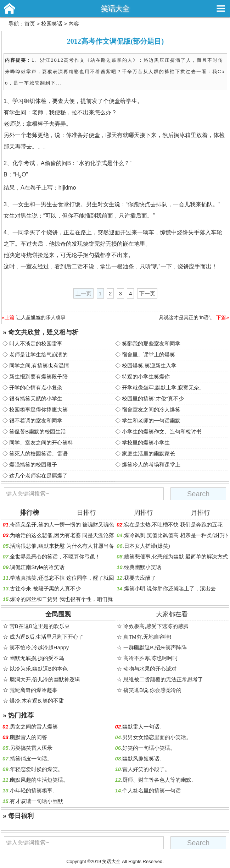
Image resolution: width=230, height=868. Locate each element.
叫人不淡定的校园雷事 (36, 343)
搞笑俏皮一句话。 (31, 758)
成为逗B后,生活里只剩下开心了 (47, 637)
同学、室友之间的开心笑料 (41, 443)
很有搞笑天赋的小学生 (36, 398)
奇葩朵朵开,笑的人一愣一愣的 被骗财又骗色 (62, 525)
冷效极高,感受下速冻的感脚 (156, 626)
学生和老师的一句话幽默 (151, 421)
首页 (30, 24)
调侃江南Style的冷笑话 (37, 567)
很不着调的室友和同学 (36, 421)
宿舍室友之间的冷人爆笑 (151, 410)
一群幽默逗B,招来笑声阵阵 (155, 647)
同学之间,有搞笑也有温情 (39, 365)
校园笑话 (52, 24)
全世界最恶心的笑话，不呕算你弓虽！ (55, 556)
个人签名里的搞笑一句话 (152, 790)
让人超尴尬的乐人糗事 (41, 317)
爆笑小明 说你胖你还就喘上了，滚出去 (170, 588)
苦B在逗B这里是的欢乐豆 (40, 626)
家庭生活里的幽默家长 (148, 454)
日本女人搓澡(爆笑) (147, 546)
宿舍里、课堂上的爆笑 (148, 354)
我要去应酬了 (140, 578)
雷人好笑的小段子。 (146, 769)
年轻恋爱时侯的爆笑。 (37, 769)
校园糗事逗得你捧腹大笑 (38, 410)
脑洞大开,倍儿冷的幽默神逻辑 (45, 679)
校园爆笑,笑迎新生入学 (149, 365)
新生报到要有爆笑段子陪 (38, 376)
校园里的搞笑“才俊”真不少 (153, 398)
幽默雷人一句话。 (144, 727)
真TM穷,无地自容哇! (147, 637)
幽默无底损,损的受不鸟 (37, 658)
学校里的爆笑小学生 (146, 443)
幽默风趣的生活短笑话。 (39, 780)
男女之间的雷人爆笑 (34, 727)
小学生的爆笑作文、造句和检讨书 (162, 432)
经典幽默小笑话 (143, 567)
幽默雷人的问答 (29, 737)
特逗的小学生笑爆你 (146, 376)
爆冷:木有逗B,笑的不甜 (37, 701)
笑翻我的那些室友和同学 (151, 343)
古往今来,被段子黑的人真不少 (45, 588)
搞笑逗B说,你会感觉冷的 (152, 690)
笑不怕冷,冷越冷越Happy (39, 647)
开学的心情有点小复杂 (36, 387)
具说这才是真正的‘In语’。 (187, 317)
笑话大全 (115, 8)
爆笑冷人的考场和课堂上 (151, 465)
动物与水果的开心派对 (150, 669)
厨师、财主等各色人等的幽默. (158, 780)
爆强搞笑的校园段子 (33, 465)
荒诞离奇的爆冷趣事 (33, 690)
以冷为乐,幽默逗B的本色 (39, 669)
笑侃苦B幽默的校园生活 (38, 432)
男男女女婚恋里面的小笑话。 (157, 737)
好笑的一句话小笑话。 (149, 748)
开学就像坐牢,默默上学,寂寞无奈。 (163, 387)
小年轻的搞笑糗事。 (34, 790)
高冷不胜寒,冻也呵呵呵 (151, 658)
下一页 (147, 293)
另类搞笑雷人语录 (31, 748)
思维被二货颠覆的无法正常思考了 (163, 679)
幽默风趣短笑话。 (144, 758)
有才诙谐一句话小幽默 (37, 801)
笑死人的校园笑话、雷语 (38, 454)
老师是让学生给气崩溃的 (38, 354)
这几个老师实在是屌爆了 (38, 476)
